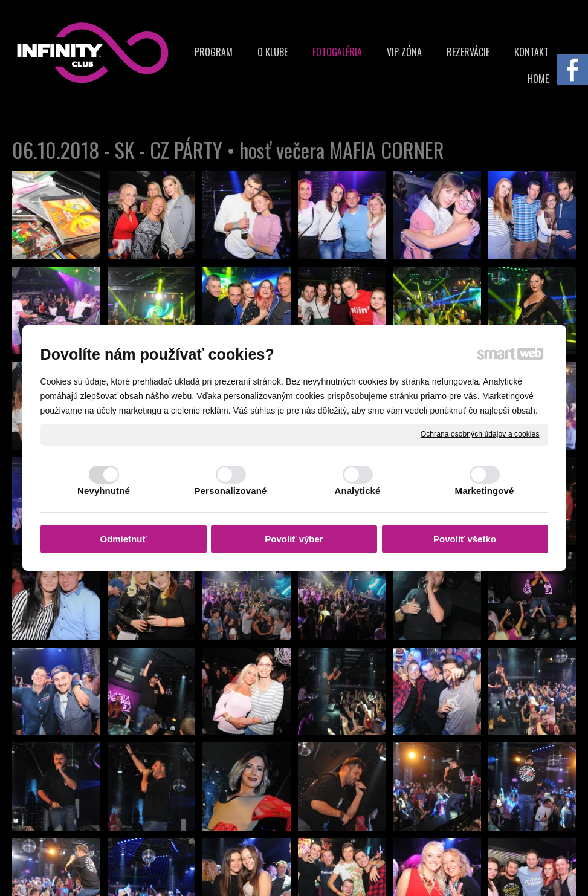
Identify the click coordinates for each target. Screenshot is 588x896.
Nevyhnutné (104, 491)
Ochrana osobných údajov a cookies (480, 434)
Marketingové (485, 491)
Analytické (357, 491)
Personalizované (231, 491)
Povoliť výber (294, 539)
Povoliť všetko (465, 539)
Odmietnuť (123, 539)
